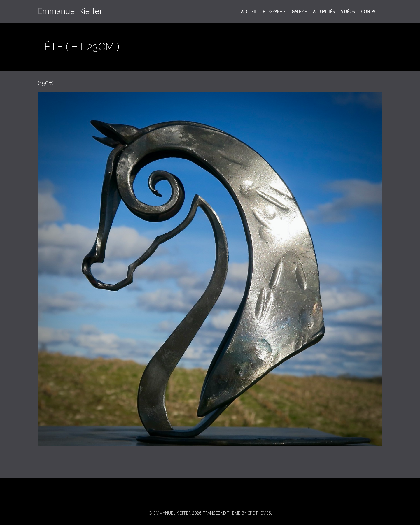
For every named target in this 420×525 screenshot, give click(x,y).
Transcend (215, 513)
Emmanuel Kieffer (70, 11)
